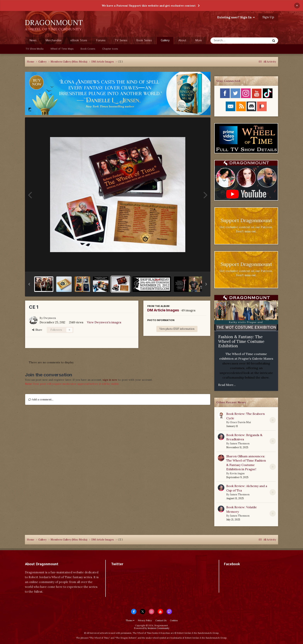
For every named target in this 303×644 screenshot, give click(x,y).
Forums (101, 40)
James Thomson (240, 444)
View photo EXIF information (177, 329)
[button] (29, 284)
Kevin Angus (237, 473)
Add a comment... (41, 399)
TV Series (121, 40)
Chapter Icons (110, 49)
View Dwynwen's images (104, 322)
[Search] (230, 41)
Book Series (144, 40)
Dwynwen (50, 318)
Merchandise (54, 40)
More (199, 40)
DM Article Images (163, 310)
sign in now (110, 380)
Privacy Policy (145, 620)
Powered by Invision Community (152, 628)
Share (37, 330)
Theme (130, 620)
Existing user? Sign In (236, 17)
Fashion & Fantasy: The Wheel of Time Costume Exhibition (241, 341)
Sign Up (268, 17)
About (182, 40)
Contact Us (161, 620)
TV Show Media (34, 49)
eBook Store (79, 40)
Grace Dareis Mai (240, 422)
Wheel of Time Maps (62, 49)
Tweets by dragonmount (128, 571)
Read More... (227, 385)
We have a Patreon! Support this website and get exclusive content (149, 6)
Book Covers (88, 49)
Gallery (165, 41)
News (33, 40)
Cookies (174, 620)
